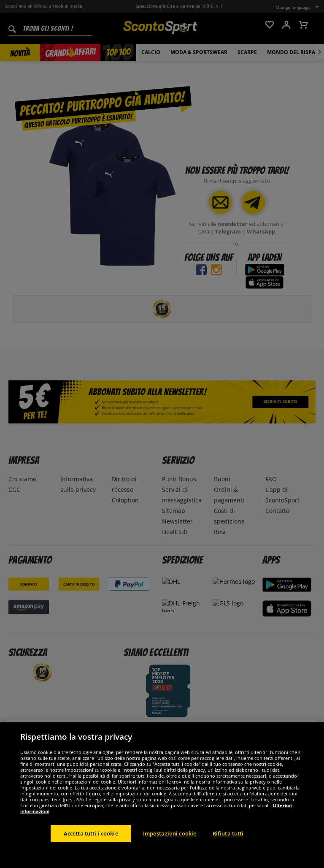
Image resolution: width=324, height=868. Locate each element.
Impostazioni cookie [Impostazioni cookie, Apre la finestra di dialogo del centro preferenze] (170, 844)
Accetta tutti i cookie (91, 844)
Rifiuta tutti (228, 844)
